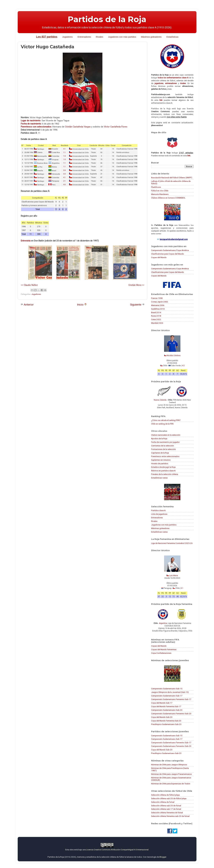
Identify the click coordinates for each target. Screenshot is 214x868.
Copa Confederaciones (161, 653)
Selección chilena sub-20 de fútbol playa (169, 798)
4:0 (64, 185)
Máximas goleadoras (160, 528)
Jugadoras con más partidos (164, 525)
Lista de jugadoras (159, 514)
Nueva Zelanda (160, 400)
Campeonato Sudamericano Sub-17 (167, 696)
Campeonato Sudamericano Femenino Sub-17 (171, 699)
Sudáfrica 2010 (158, 309)
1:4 (64, 156)
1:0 (64, 159)
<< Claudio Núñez (29, 285)
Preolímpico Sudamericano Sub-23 (166, 724)
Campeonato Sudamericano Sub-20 (167, 710)
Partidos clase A (158, 510)
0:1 (182, 588)
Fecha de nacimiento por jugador (165, 442)
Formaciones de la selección (163, 449)
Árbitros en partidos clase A (163, 471)
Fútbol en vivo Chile (160, 191)
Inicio (82, 305)
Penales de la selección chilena (165, 474)
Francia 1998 (157, 298)
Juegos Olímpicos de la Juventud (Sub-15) (170, 692)
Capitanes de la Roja (160, 453)
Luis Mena (174, 576)
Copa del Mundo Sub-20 (162, 717)
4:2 (183, 366)
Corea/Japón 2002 (160, 302)
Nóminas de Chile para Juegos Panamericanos (171, 774)
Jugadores (67, 37)
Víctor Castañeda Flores (116, 127)
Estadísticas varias (159, 478)
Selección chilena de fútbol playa (165, 795)
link (161, 100)
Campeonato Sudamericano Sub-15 (167, 689)
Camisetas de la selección (163, 446)
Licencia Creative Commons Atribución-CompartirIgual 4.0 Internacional (117, 850)
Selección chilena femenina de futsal (167, 813)
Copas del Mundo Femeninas (164, 649)
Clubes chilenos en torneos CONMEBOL (168, 198)
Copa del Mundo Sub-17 (162, 703)
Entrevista (26, 241)
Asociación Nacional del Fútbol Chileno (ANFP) (172, 178)
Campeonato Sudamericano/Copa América (170, 250)
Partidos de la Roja (107, 19)
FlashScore (156, 187)
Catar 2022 (156, 319)
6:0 (64, 174)
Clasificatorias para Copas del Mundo (168, 254)
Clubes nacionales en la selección (166, 435)
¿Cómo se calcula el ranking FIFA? (166, 420)
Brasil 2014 (156, 312)
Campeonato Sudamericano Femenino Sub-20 (171, 714)
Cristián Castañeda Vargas (78, 127)
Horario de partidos (160, 463)
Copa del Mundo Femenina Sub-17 (166, 706)
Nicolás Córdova (174, 355)
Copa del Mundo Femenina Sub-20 (166, 721)
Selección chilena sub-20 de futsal (166, 806)
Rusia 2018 (156, 316)
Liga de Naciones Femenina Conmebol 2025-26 (172, 543)
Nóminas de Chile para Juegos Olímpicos (169, 765)
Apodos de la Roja (159, 438)
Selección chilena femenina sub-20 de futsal (170, 816)
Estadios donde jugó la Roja (163, 467)
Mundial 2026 (157, 323)
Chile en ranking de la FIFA (162, 424)
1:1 (64, 152)
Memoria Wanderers (160, 194)
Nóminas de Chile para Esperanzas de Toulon (171, 784)
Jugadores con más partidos (122, 37)
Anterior (27, 305)
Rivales (99, 37)
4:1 (64, 149)
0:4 (64, 170)
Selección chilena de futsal (163, 802)
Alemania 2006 (158, 305)
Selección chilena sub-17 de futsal (166, 809)
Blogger (163, 857)
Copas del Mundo (159, 257)
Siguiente (137, 305)
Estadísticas (172, 37)
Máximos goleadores (151, 37)
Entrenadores (84, 37)
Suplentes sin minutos (161, 460)
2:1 (64, 181)
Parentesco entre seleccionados (165, 456)
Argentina (163, 623)
